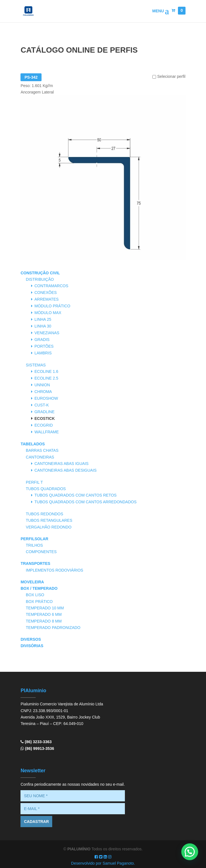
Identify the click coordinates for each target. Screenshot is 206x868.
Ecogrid (44, 425)
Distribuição (40, 279)
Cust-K (42, 405)
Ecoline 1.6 (46, 371)
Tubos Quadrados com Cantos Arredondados (86, 502)
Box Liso (35, 595)
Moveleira (32, 582)
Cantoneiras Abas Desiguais (66, 470)
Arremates (47, 299)
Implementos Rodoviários (54, 570)
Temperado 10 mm (45, 608)
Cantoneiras (40, 457)
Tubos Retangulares (49, 520)
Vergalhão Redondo (49, 527)
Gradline (45, 412)
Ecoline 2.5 (46, 378)
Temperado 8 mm (44, 621)
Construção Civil (40, 273)
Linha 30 (43, 326)
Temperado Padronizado (53, 628)
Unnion (42, 385)
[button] (190, 852)
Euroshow (46, 398)
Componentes (41, 552)
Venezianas (47, 333)
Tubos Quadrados (46, 489)
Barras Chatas (42, 450)
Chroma (43, 392)
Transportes (35, 563)
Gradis (42, 340)
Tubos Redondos (44, 514)
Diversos (31, 639)
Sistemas (36, 365)
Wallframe (47, 432)
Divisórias (32, 646)
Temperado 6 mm (44, 614)
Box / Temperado (39, 588)
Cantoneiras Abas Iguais (62, 464)
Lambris (43, 353)
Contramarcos (51, 286)
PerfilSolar (34, 539)
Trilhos (34, 545)
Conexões (46, 293)
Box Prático (39, 602)
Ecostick (45, 418)
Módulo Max (48, 313)
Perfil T (34, 482)
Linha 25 (43, 319)
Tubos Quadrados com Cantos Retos (76, 495)
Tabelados (33, 444)
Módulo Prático (52, 306)
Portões (44, 346)
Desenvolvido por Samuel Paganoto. (103, 863)
